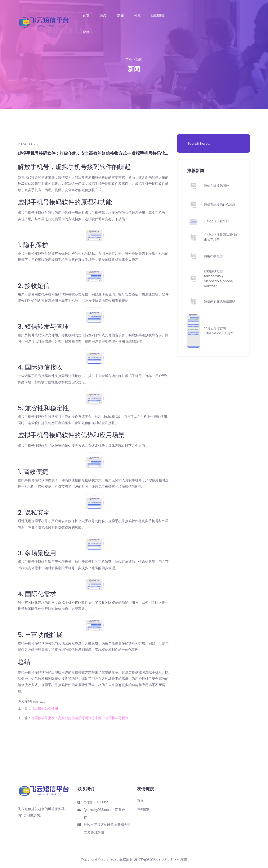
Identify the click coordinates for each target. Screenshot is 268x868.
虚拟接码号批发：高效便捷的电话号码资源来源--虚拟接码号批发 (80, 718)
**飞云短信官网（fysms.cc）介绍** (220, 331)
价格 (138, 16)
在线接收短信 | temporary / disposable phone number (219, 279)
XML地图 (181, 859)
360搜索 (144, 809)
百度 (140, 801)
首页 (86, 16)
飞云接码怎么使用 (45, 708)
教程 (103, 16)
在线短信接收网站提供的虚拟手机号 (221, 237)
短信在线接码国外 (217, 186)
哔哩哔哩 (158, 16)
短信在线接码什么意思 (221, 204)
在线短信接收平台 (217, 221)
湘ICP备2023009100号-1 (153, 859)
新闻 (120, 16)
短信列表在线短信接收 (221, 301)
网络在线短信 (214, 256)
